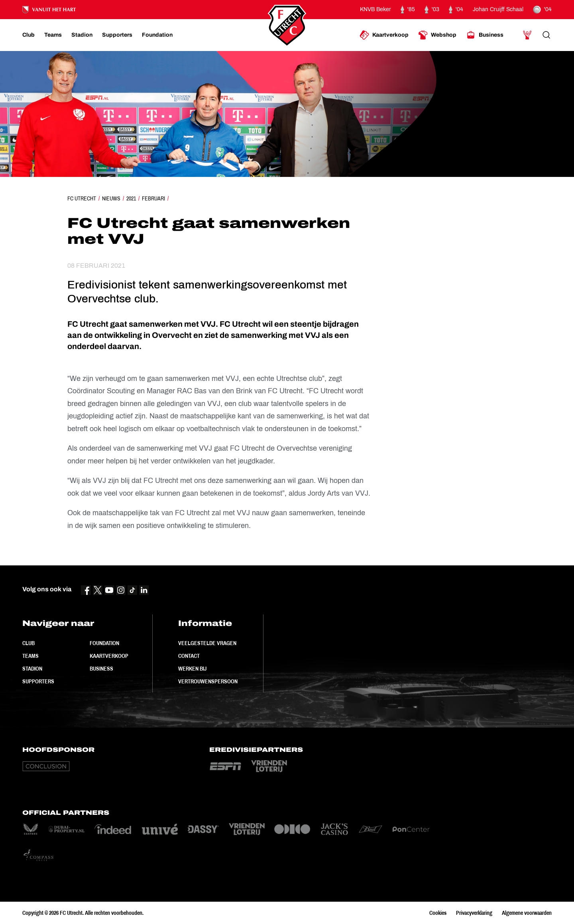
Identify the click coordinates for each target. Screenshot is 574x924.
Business (101, 669)
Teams (30, 656)
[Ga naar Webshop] (437, 35)
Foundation (104, 643)
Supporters (38, 681)
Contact (189, 656)
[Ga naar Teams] (53, 35)
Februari (153, 198)
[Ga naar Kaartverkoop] (384, 35)
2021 (131, 198)
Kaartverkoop (109, 656)
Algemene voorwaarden (527, 913)
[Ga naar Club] (29, 35)
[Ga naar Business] (485, 35)
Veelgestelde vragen (207, 643)
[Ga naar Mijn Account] (527, 35)
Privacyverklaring (474, 913)
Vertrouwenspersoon (208, 681)
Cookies (438, 913)
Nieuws (111, 198)
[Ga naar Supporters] (117, 35)
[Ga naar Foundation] (157, 35)
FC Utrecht (82, 198)
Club (29, 643)
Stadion (32, 669)
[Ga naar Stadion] (82, 35)
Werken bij (192, 669)
